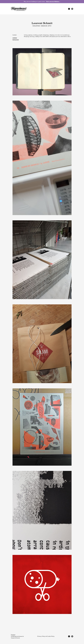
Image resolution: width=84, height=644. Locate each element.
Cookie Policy (51, 636)
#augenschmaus (15, 638)
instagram (16, 40)
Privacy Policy (41, 636)
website (15, 38)
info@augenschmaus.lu (17, 636)
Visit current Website (53, 2)
